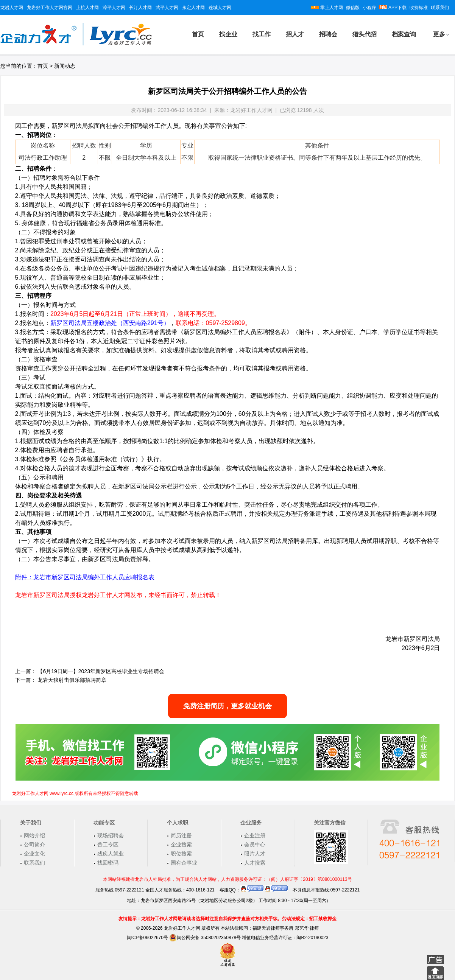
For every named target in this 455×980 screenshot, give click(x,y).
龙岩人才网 (12, 8)
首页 (198, 34)
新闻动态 (65, 66)
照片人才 (255, 854)
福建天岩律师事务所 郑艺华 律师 (286, 928)
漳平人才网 (114, 8)
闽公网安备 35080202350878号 (205, 938)
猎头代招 (365, 34)
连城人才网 (220, 8)
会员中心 (255, 845)
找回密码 (108, 863)
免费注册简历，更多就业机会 (227, 706)
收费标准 (419, 8)
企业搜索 (181, 845)
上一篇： (26, 671)
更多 (439, 34)
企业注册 (255, 835)
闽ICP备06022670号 (147, 938)
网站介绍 (34, 835)
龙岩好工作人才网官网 (50, 8)
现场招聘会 (111, 835)
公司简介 (34, 845)
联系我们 (440, 8)
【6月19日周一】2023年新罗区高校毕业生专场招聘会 (101, 671)
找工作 (262, 34)
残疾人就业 (111, 854)
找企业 (228, 34)
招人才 (295, 34)
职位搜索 (181, 854)
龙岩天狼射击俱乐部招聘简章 (72, 680)
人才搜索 (255, 863)
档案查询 (404, 34)
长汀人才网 (140, 8)
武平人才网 (167, 8)
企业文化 (34, 854)
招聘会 (328, 34)
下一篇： (26, 680)
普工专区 (108, 845)
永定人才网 (193, 8)
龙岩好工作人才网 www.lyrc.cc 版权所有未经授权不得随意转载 (75, 793)
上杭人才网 (87, 8)
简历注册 (181, 835)
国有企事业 (184, 863)
